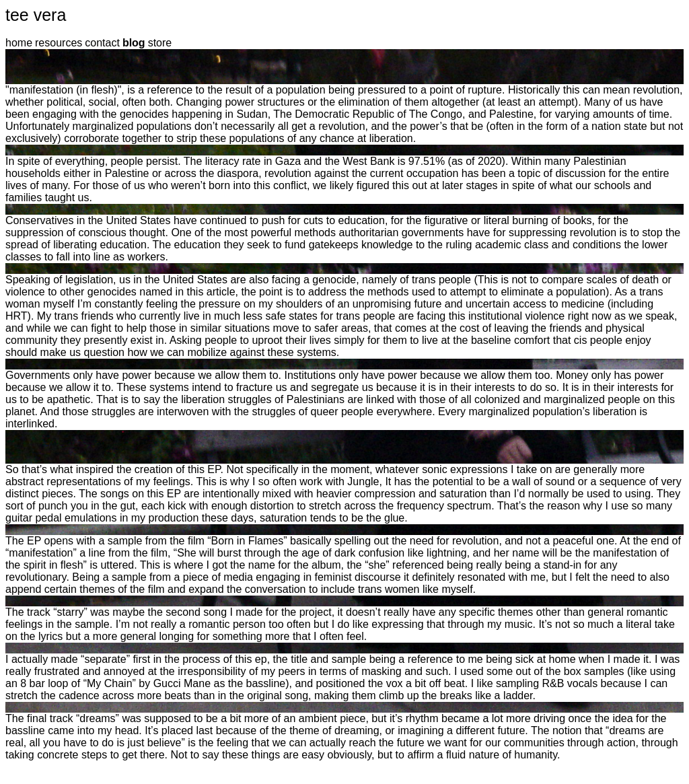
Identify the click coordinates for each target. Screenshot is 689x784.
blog (134, 43)
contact (102, 43)
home (19, 43)
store (160, 43)
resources (59, 43)
